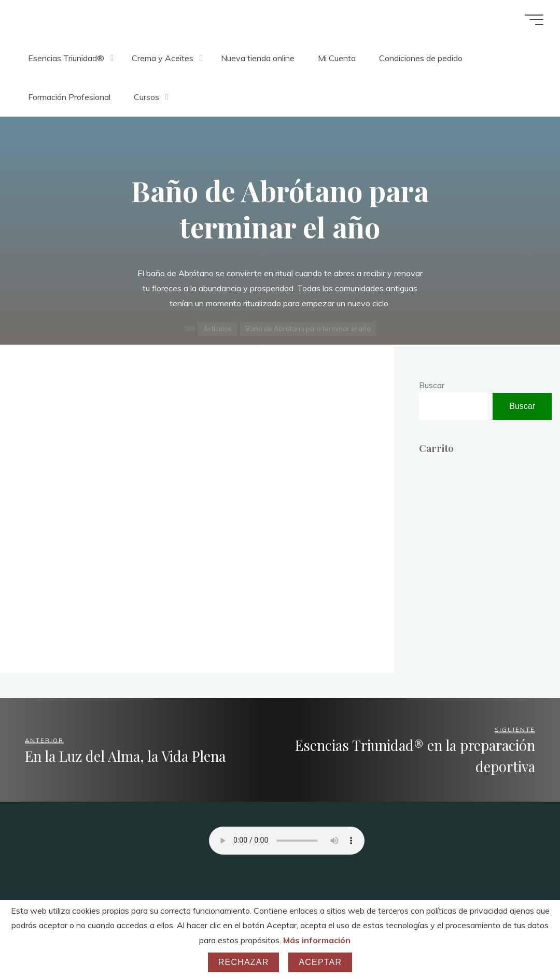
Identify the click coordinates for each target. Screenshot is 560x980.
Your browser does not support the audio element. (287, 841)
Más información (317, 940)
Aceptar (320, 962)
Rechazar (244, 962)
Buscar (432, 385)
